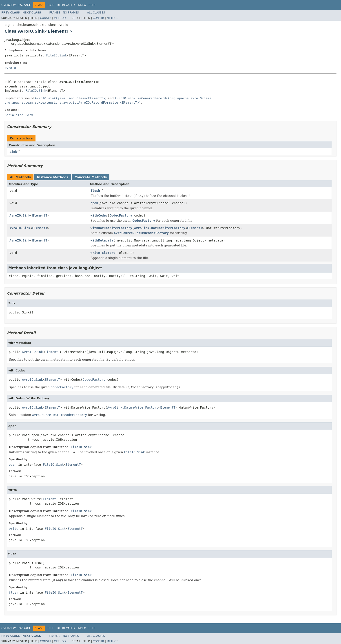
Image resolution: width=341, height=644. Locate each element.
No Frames (71, 13)
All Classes (96, 13)
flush (95, 191)
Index (82, 5)
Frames (55, 13)
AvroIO (10, 68)
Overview (9, 5)
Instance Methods (53, 177)
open (94, 203)
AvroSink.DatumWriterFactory (160, 228)
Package (25, 5)
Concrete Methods (91, 177)
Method (60, 18)
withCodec (99, 215)
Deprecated (66, 5)
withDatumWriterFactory (111, 228)
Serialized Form (19, 115)
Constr (46, 18)
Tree (51, 5)
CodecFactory (121, 215)
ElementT (40, 215)
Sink (13, 152)
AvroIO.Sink (20, 215)
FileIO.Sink (56, 55)
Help (92, 5)
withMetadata (102, 240)
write (95, 253)
